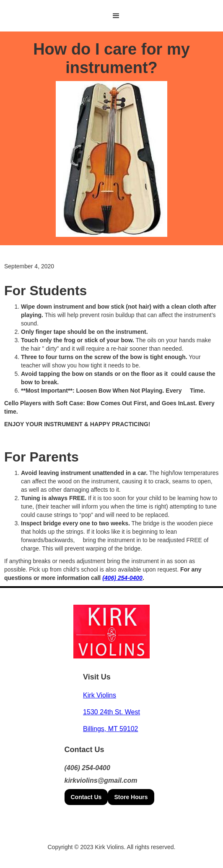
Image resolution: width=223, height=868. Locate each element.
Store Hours (131, 797)
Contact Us (86, 797)
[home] (101, 16)
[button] (116, 16)
